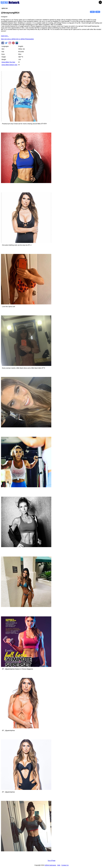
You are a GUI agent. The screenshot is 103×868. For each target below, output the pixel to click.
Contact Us (65, 865)
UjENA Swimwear (50, 865)
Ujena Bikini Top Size (8, 62)
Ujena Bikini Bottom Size (9, 65)
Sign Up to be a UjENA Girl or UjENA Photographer (17, 39)
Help (59, 865)
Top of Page (52, 861)
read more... (5, 36)
